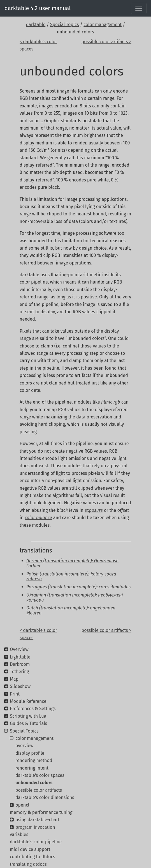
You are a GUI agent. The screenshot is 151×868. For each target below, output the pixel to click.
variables (19, 834)
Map (14, 679)
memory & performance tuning (41, 812)
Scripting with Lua (28, 716)
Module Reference (28, 701)
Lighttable (20, 657)
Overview (19, 649)
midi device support (30, 849)
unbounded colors (34, 783)
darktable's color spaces (40, 775)
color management (103, 25)
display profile (30, 753)
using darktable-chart (37, 820)
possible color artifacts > (106, 42)
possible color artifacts (39, 790)
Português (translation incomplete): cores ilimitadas (78, 587)
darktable (36, 25)
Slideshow (20, 686)
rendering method (34, 760)
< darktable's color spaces (38, 45)
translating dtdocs (28, 864)
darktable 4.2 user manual (38, 8)
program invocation (35, 827)
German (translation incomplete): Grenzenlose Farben (72, 563)
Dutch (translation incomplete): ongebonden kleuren (71, 610)
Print (15, 694)
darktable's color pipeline (36, 842)
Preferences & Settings (33, 709)
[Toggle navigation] (139, 8)
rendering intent (32, 768)
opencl (22, 805)
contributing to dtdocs (32, 857)
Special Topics (64, 25)
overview (25, 746)
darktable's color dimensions (45, 797)
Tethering (19, 672)
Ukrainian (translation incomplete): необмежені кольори (75, 598)
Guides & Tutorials (28, 723)
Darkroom (20, 664)
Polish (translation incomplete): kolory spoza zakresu (71, 576)
